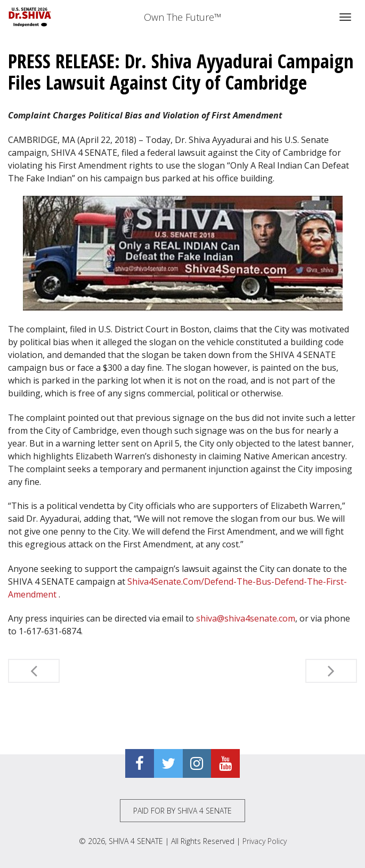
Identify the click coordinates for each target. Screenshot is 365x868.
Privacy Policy (265, 841)
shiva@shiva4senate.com (246, 618)
